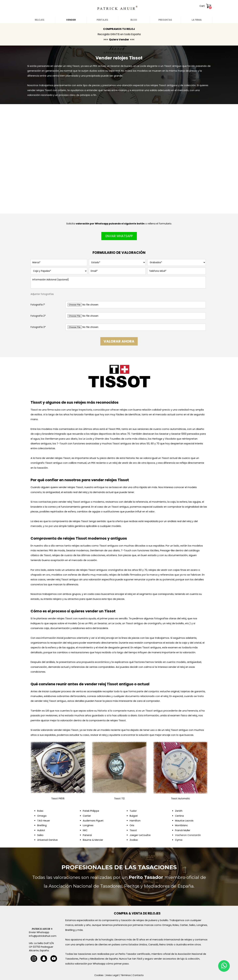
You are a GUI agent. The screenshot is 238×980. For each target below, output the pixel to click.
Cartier (87, 816)
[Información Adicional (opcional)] (118, 282)
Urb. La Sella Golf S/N (41, 943)
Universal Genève (47, 840)
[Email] (117, 271)
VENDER (71, 20)
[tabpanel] (119, 34)
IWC (85, 830)
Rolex (40, 811)
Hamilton (135, 821)
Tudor (133, 811)
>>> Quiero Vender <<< (119, 40)
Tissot (133, 830)
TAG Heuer (44, 821)
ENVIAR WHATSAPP (119, 236)
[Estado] (117, 262)
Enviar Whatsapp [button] (39, 932)
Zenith (179, 811)
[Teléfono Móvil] (177, 271)
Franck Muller (183, 830)
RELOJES (40, 20)
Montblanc (181, 825)
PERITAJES (102, 20)
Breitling (42, 825)
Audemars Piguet (93, 821)
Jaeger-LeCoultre (140, 835)
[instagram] (34, 959)
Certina (179, 816)
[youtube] (54, 959)
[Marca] (59, 263)
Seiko (40, 835)
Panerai (87, 835)
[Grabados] (177, 262)
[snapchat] (44, 959)
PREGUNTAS (165, 20)
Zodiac (134, 840)
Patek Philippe (91, 811)
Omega (42, 816)
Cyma (179, 840)
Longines (88, 825)
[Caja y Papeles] (59, 271)
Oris (132, 825)
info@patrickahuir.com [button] (43, 936)
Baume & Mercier (93, 840)
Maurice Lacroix (184, 821)
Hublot (41, 830)
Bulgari (134, 816)
